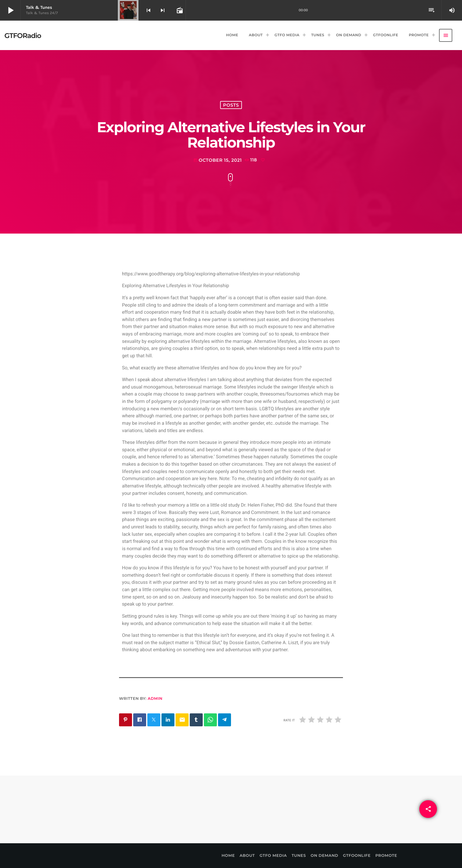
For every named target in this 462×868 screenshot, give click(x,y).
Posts (231, 105)
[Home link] (23, 35)
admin (155, 699)
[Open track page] (179, 10)
